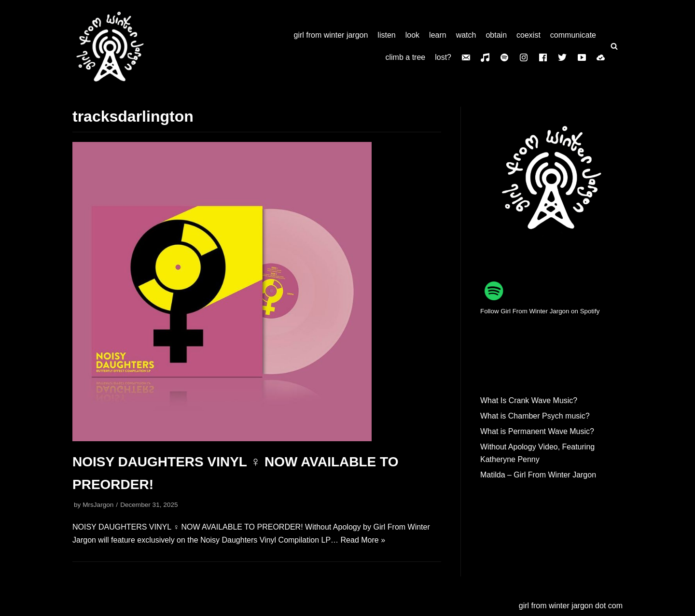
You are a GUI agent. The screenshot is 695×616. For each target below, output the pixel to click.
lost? (443, 57)
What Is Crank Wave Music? (529, 400)
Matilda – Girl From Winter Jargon (538, 475)
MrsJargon (98, 505)
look (412, 35)
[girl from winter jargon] (110, 46)
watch (466, 35)
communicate (573, 35)
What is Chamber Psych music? (535, 416)
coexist (528, 35)
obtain (496, 35)
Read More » (363, 540)
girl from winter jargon (331, 35)
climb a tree (406, 57)
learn (438, 35)
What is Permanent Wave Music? (537, 431)
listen (386, 35)
